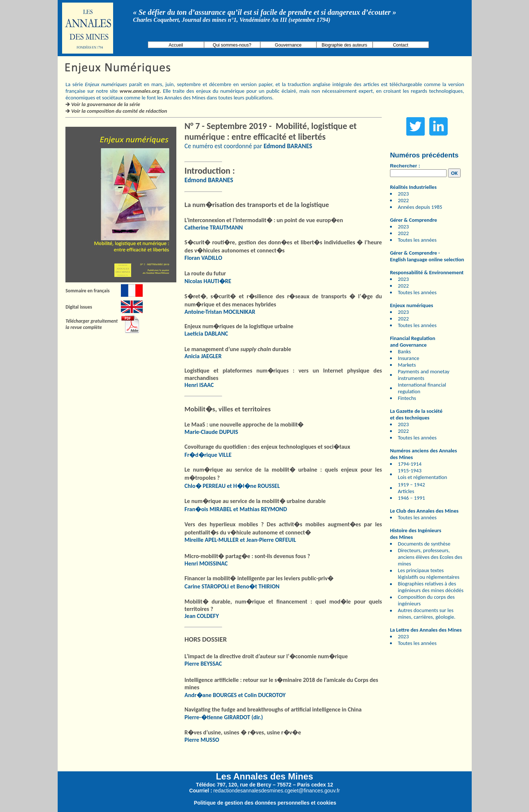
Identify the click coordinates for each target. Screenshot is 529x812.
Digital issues (79, 307)
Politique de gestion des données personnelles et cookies (265, 803)
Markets (407, 365)
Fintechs (407, 398)
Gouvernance (288, 45)
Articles (406, 491)
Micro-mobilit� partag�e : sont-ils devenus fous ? (247, 556)
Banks (404, 351)
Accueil (176, 45)
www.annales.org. (140, 91)
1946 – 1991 (411, 498)
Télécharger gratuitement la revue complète (91, 324)
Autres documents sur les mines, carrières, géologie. (427, 614)
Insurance (408, 358)
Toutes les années (417, 240)
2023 (403, 194)
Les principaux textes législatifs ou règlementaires (429, 574)
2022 (403, 200)
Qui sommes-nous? (232, 45)
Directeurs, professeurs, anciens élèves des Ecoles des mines (430, 557)
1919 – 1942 (411, 485)
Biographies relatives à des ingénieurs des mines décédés (430, 587)
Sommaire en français (87, 291)
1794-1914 (410, 464)
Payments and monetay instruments (423, 375)
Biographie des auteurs (344, 45)
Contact (401, 45)
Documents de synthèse (424, 544)
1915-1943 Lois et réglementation (422, 474)
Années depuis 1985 (420, 207)
